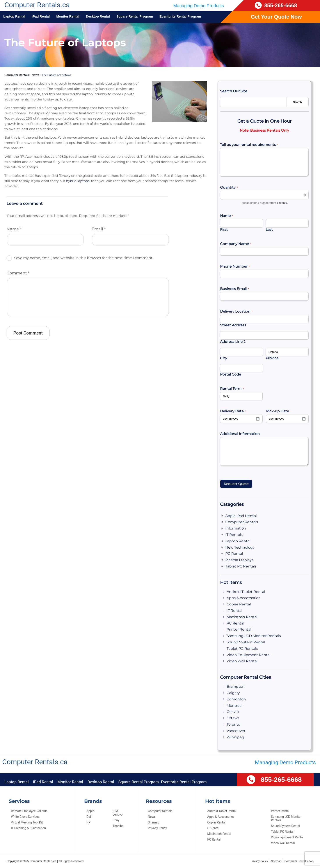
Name (13, 203)
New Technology (237, 547)
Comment (16, 247)
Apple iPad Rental (238, 516)
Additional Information (238, 434)
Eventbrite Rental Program (180, 16)
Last (269, 230)
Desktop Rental (98, 16)
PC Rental (232, 554)
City (223, 358)
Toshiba (118, 826)
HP (88, 822)
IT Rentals (233, 535)
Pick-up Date (277, 411)
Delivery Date (232, 411)
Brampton (234, 686)
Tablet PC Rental (282, 832)
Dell (89, 817)
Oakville (233, 712)
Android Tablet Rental (242, 592)
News (31, 75)
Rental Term (231, 389)
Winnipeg (233, 737)
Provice (271, 358)
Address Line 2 (231, 342)
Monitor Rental (68, 16)
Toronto (232, 724)
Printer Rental (236, 629)
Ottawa (232, 718)
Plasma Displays (237, 560)
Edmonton (234, 699)
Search (297, 102)
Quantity (228, 188)
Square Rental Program (135, 16)
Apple (90, 811)
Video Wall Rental (239, 661)
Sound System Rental (242, 642)
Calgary (232, 693)
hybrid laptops (27, 160)
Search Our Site (232, 91)
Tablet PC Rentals (238, 566)
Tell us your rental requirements (245, 145)
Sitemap (154, 822)
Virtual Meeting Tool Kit (27, 822)
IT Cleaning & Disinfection (28, 828)
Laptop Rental (14, 16)
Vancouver (234, 731)
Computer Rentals (15, 75)
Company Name (234, 244)
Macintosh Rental (239, 617)
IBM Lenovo (118, 813)
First (224, 230)
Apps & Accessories (241, 598)
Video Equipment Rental (244, 655)
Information (234, 528)
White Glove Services (25, 817)
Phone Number (233, 267)
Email (98, 203)
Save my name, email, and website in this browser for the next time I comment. (70, 232)
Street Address (231, 325)
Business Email (233, 289)
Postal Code (229, 374)
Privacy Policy (157, 828)
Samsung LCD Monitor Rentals (249, 636)
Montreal (233, 706)
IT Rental (233, 611)
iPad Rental (41, 16)
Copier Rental (236, 604)
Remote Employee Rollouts (29, 811)
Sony (116, 820)
